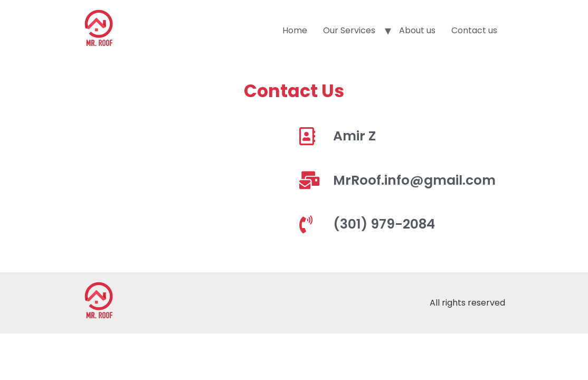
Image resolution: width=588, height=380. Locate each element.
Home (295, 30)
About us (417, 30)
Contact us (474, 30)
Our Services (349, 30)
